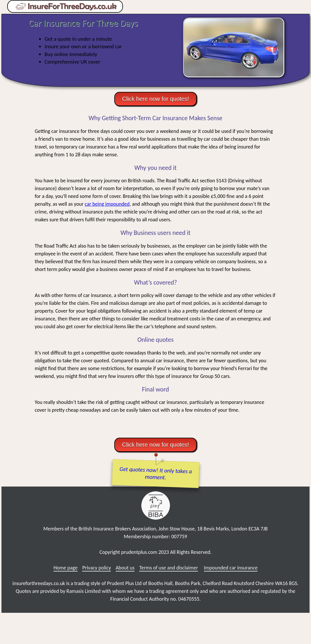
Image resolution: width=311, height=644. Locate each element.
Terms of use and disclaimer (169, 568)
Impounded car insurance (231, 568)
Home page (66, 568)
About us (125, 568)
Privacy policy (96, 568)
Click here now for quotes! (155, 99)
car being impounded (107, 204)
